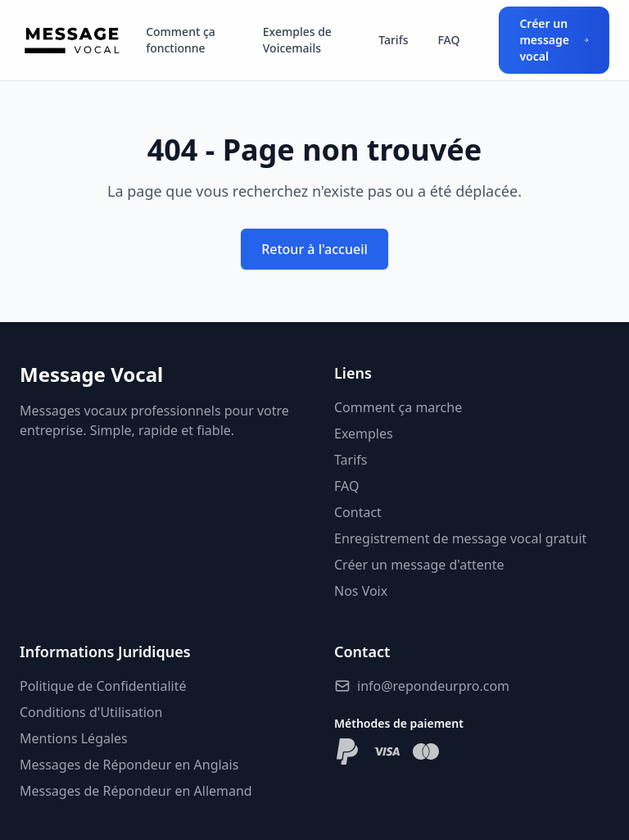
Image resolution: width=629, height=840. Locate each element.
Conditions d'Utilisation (91, 712)
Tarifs (393, 40)
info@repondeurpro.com (433, 686)
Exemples (364, 434)
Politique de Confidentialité (103, 686)
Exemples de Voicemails (297, 40)
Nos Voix (361, 591)
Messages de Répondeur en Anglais (129, 765)
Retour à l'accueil (314, 249)
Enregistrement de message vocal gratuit (460, 538)
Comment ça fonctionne (181, 40)
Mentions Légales (74, 738)
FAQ (448, 40)
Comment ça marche (398, 407)
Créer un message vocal (554, 40)
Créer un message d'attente (419, 565)
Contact (358, 512)
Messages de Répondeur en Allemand (136, 791)
